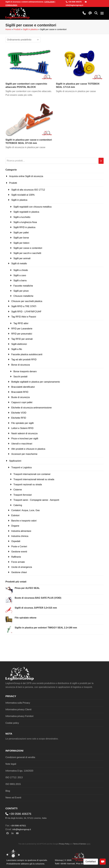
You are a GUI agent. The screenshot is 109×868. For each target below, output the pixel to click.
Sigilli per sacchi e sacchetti (27, 253)
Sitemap (59, 860)
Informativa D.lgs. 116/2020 (19, 771)
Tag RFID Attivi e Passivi (24, 317)
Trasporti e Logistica (21, 467)
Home (8, 29)
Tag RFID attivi (21, 323)
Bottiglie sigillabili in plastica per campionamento (35, 382)
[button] (96, 13)
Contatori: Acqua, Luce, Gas (25, 510)
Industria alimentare (21, 531)
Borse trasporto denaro (25, 371)
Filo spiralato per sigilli (22, 423)
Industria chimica (20, 536)
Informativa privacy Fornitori (19, 716)
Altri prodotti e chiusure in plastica (28, 449)
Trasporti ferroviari (22, 495)
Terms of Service (79, 844)
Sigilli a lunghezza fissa (25, 222)
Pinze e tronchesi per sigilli (25, 439)
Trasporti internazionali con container (32, 474)
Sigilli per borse (21, 238)
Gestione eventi (19, 552)
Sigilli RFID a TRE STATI (24, 306)
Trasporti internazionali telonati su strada (34, 479)
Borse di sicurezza (21, 365)
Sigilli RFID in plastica (24, 227)
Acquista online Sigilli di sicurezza (26, 176)
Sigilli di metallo (19, 263)
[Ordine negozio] (23, 40)
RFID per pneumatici (22, 334)
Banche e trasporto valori (24, 521)
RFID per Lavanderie (22, 329)
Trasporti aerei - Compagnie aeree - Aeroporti (36, 500)
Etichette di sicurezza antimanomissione (31, 408)
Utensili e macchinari (22, 444)
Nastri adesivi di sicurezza (24, 433)
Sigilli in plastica (30, 29)
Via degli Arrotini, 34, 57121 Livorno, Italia (27, 818)
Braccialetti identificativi (23, 387)
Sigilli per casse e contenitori (28, 248)
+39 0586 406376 (74, 2)
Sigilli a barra (20, 281)
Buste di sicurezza (20, 397)
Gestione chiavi (19, 572)
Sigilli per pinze (21, 291)
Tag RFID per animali (22, 339)
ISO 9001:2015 (13, 784)
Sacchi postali (20, 377)
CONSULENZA (11, 5)
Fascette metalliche (23, 286)
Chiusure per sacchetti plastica (27, 301)
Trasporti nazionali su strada (28, 484)
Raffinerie (16, 557)
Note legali (11, 764)
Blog (8, 791)
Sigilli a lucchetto (22, 217)
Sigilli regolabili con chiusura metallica (32, 207)
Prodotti (17, 29)
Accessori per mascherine (24, 454)
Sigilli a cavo (20, 275)
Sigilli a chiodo (21, 270)
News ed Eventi (13, 798)
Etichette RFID (19, 418)
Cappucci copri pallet (22, 402)
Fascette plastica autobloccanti (27, 354)
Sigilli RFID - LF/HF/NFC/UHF (26, 312)
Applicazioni (15, 461)
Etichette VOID (19, 413)
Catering (18, 505)
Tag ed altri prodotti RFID (24, 360)
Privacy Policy (64, 844)
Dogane (15, 526)
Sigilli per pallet (21, 233)
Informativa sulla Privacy (18, 703)
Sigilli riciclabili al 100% (23, 195)
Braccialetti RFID (20, 392)
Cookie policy (12, 723)
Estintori (15, 515)
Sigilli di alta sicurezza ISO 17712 (28, 190)
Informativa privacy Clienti (18, 709)
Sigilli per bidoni (21, 243)
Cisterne (18, 490)
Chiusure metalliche (23, 296)
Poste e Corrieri (19, 546)
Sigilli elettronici (19, 344)
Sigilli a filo (17, 349)
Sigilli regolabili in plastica (26, 212)
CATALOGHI (49, 2)
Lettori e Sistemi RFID (22, 428)
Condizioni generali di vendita (20, 757)
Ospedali (16, 541)
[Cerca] (101, 161)
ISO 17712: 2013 (14, 777)
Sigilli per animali (22, 258)
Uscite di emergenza (22, 567)
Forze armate (18, 562)
